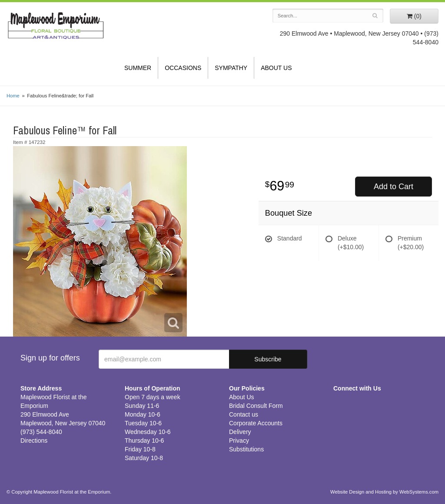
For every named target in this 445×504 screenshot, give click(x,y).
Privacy (239, 441)
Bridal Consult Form (256, 406)
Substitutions (246, 449)
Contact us (244, 414)
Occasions (183, 68)
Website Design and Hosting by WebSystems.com (384, 492)
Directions (34, 441)
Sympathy (231, 68)
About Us (276, 68)
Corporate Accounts (256, 423)
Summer (138, 68)
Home (13, 96)
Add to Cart (394, 187)
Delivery (240, 432)
